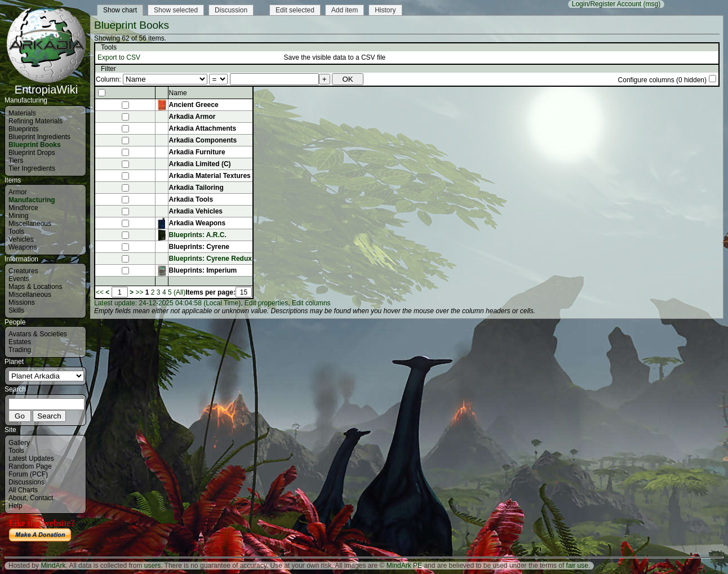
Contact (41, 498)
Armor (18, 192)
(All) (179, 292)
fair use (577, 566)
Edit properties (266, 303)
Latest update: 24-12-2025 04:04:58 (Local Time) (167, 303)
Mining (18, 216)
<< (100, 292)
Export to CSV (119, 57)
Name (178, 93)
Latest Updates (31, 459)
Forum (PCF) (28, 474)
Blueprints (23, 129)
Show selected (176, 10)
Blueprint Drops (32, 153)
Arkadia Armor (192, 117)
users (152, 566)
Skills (16, 310)
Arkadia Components (203, 140)
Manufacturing (32, 200)
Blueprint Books (35, 145)
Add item (345, 10)
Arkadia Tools (191, 199)
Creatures (23, 271)
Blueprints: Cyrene (199, 247)
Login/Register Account (607, 4)
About (17, 498)
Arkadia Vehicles (196, 211)
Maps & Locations (35, 287)
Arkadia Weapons (197, 223)
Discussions (26, 482)
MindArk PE (404, 566)
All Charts (23, 490)
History (385, 10)
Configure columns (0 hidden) (662, 80)
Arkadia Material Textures (210, 176)
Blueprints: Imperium (203, 270)
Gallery (19, 443)
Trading (20, 350)
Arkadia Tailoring (196, 188)
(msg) (652, 4)
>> (139, 292)
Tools (16, 232)
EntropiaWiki (46, 84)
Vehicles (21, 239)
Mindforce (23, 208)
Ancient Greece (194, 105)
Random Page (30, 466)
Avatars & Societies (38, 334)
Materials (22, 113)
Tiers (16, 161)
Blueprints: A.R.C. (198, 235)
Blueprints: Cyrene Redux (210, 259)
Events (19, 279)
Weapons (23, 247)
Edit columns (311, 303)
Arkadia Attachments (203, 128)
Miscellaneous (30, 224)
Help (15, 506)
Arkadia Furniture (197, 152)
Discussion (231, 10)
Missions (22, 302)
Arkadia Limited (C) (200, 164)
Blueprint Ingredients (39, 137)
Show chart (120, 10)
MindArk (53, 566)
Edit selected (295, 10)
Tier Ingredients (32, 168)
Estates (20, 342)
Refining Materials (35, 121)
